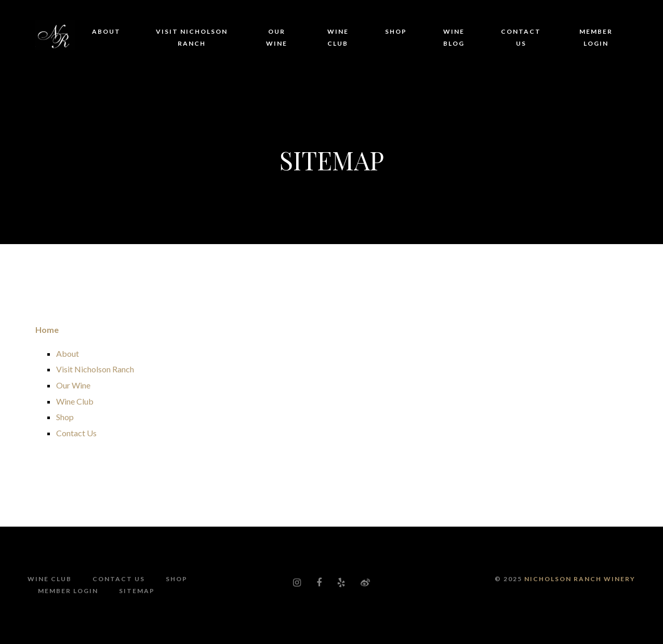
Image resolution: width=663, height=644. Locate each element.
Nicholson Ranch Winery (580, 579)
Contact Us (521, 37)
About (106, 31)
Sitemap (137, 591)
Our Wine (277, 37)
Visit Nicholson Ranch (192, 37)
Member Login (596, 37)
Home (47, 330)
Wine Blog (454, 37)
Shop (396, 31)
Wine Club (338, 37)
